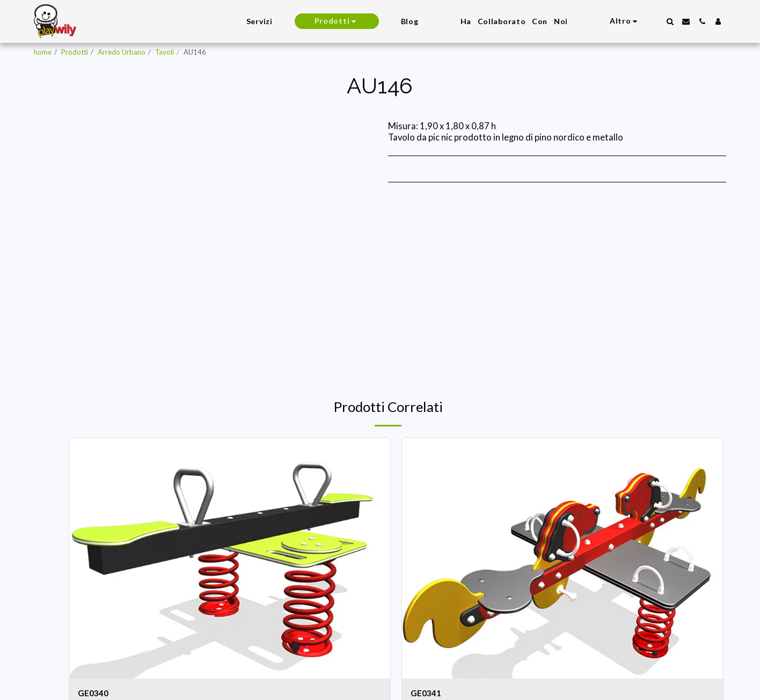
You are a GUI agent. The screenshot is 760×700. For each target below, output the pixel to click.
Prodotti (75, 52)
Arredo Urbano (122, 52)
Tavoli (165, 52)
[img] (230, 558)
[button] (670, 21)
